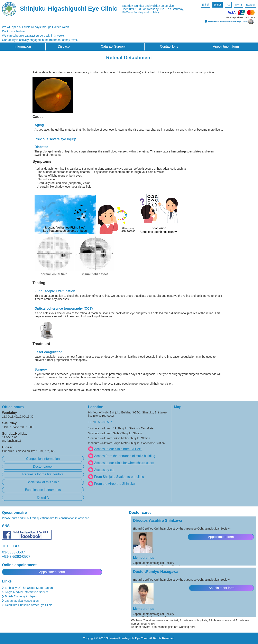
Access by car (104, 470)
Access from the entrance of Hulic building (125, 456)
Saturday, (127, 6)
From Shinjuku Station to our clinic (119, 477)
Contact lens (169, 46)
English (217, 5)
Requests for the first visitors (43, 474)
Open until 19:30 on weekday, (140, 9)
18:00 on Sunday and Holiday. (141, 12)
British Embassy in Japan (21, 596)
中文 (228, 5)
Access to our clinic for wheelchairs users (124, 463)
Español (251, 5)
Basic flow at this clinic (43, 482)
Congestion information (43, 459)
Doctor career (43, 466)
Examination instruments (43, 490)
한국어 (238, 5)
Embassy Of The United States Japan (29, 588)
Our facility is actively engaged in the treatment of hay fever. (40, 40)
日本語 (206, 5)
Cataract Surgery (113, 46)
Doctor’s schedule (13, 31)
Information (23, 46)
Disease (64, 46)
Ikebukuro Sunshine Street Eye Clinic (29, 605)
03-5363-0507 (103, 422)
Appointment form (226, 46)
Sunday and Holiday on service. (154, 6)
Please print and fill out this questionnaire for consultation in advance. (46, 518)
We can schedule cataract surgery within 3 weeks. (34, 36)
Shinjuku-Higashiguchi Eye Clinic (69, 8)
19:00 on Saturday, (172, 9)
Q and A (43, 498)
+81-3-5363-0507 (16, 557)
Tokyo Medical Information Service (27, 592)
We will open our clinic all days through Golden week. (36, 27)
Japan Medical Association (22, 601)
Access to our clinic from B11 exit (118, 449)
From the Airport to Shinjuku (114, 484)
